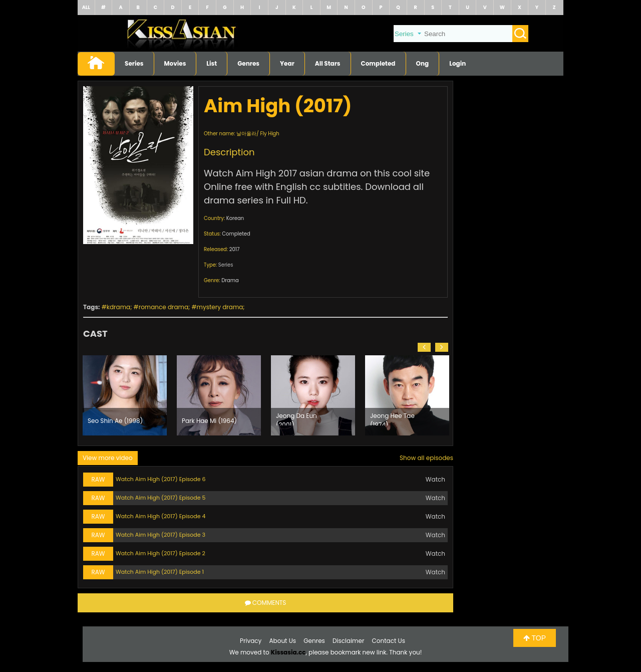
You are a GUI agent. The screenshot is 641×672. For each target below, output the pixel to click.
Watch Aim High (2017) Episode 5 (161, 498)
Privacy (251, 641)
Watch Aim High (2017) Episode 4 (161, 516)
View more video (108, 458)
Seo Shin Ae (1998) (115, 421)
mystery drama (220, 307)
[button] (424, 347)
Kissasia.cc (288, 652)
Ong (423, 63)
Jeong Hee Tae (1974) (392, 418)
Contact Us (389, 641)
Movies (175, 63)
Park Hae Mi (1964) (209, 421)
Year (287, 63)
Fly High (269, 134)
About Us (283, 641)
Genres (248, 63)
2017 (235, 249)
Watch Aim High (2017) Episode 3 (161, 535)
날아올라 (246, 134)
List (212, 63)
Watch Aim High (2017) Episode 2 (161, 553)
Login (457, 63)
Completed (378, 63)
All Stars (328, 63)
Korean (235, 218)
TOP (535, 638)
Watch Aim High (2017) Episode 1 (160, 572)
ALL (86, 7)
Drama (230, 280)
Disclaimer (348, 641)
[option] (125, 395)
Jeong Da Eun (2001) (296, 418)
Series (134, 63)
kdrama (118, 307)
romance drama (164, 307)
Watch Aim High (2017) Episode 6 (161, 479)
